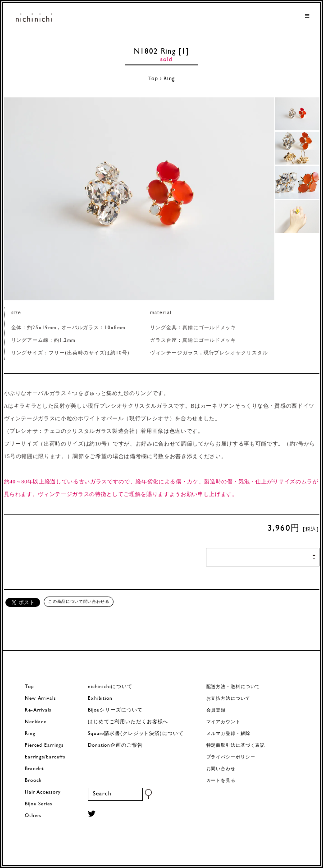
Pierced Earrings (44, 746)
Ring (169, 79)
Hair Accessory (43, 792)
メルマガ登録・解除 (228, 734)
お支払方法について (228, 699)
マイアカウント (223, 722)
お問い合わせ (221, 769)
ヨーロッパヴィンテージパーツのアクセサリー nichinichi (34, 18)
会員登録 (216, 710)
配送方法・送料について (233, 687)
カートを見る (221, 781)
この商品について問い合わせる (79, 602)
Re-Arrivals (38, 710)
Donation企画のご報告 (115, 746)
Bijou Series (39, 804)
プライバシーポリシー (231, 757)
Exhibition (100, 699)
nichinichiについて (110, 687)
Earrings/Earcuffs (45, 757)
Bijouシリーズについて (115, 710)
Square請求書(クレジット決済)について (136, 734)
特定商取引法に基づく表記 (236, 746)
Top (153, 79)
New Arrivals (40, 699)
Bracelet (34, 769)
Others (33, 816)
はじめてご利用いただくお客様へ (128, 722)
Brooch (33, 781)
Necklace (36, 722)
